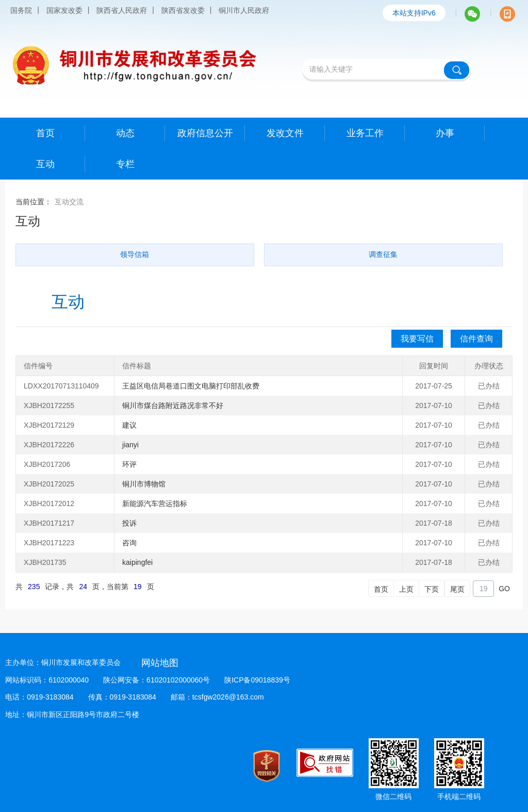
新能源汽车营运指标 (155, 504)
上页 (406, 589)
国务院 (21, 10)
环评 (129, 464)
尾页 (457, 589)
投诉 (129, 523)
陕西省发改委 (183, 10)
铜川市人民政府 (244, 10)
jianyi (130, 445)
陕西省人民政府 (122, 10)
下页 (432, 589)
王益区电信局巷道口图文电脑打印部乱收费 (191, 386)
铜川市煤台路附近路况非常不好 (173, 405)
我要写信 (417, 339)
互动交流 (69, 202)
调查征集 (383, 254)
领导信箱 (135, 254)
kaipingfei (137, 562)
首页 (381, 589)
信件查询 (476, 339)
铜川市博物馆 (144, 484)
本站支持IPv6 (414, 13)
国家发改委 (64, 10)
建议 (129, 425)
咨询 (129, 543)
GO (504, 589)
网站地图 (160, 663)
